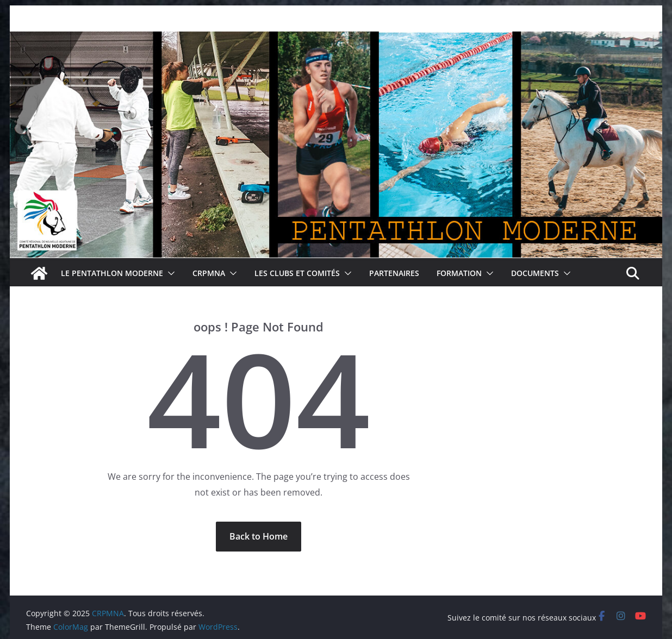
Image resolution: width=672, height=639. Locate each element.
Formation (459, 273)
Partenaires (394, 273)
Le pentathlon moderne (112, 273)
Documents (535, 273)
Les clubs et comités (297, 273)
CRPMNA (209, 273)
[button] (169, 273)
